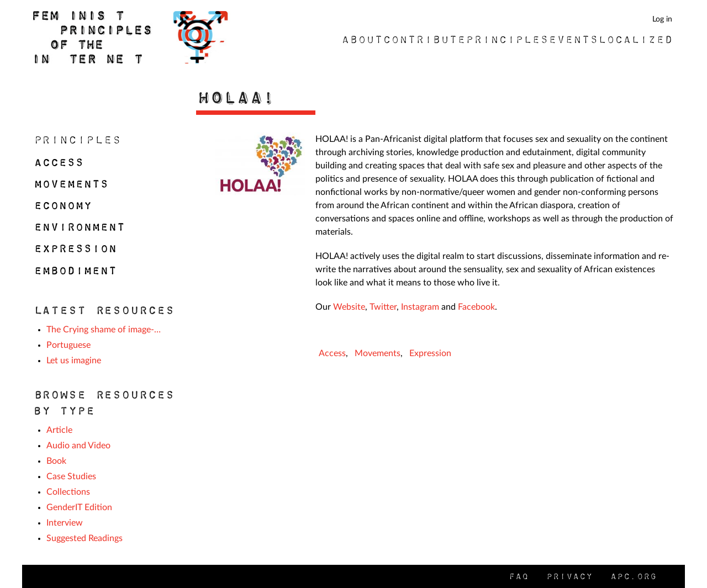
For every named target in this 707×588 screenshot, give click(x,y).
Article (59, 430)
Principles (506, 39)
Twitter (383, 307)
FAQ (518, 576)
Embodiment (75, 271)
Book (56, 461)
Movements (378, 353)
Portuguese (68, 345)
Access (332, 353)
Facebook (476, 307)
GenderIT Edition (79, 507)
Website (349, 307)
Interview (65, 523)
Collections (68, 492)
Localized (635, 39)
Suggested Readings (85, 538)
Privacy (569, 576)
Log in (662, 19)
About (362, 39)
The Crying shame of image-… (104, 330)
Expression (430, 353)
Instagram (420, 307)
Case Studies (71, 476)
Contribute (424, 39)
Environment (79, 227)
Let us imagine (74, 361)
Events (573, 39)
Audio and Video (78, 446)
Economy (62, 205)
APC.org (633, 576)
